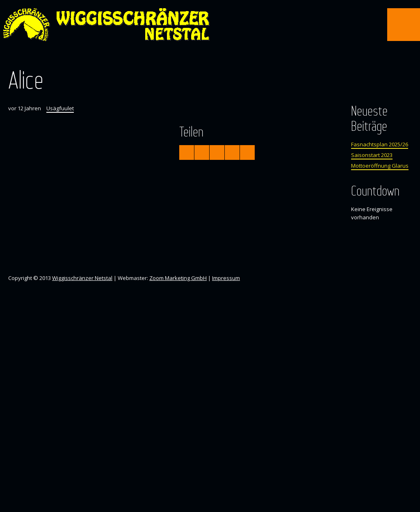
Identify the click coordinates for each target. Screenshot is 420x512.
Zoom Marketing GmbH (178, 278)
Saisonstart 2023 (372, 155)
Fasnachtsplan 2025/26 (380, 144)
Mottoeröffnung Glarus (380, 166)
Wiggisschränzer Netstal (82, 278)
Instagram (217, 57)
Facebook (202, 57)
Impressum (226, 278)
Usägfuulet (60, 108)
